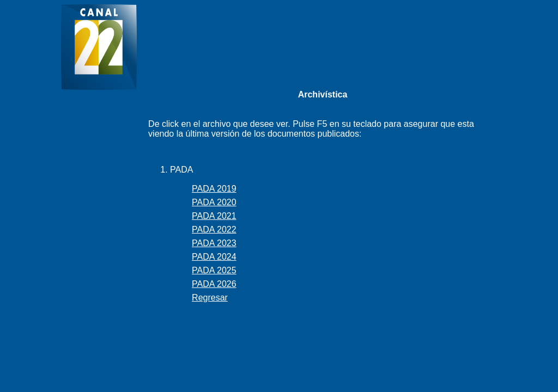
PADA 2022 (214, 229)
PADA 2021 (214, 216)
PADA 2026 (214, 284)
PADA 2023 (214, 243)
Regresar (210, 298)
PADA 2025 (214, 270)
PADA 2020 (214, 202)
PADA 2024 (214, 257)
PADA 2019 (214, 189)
